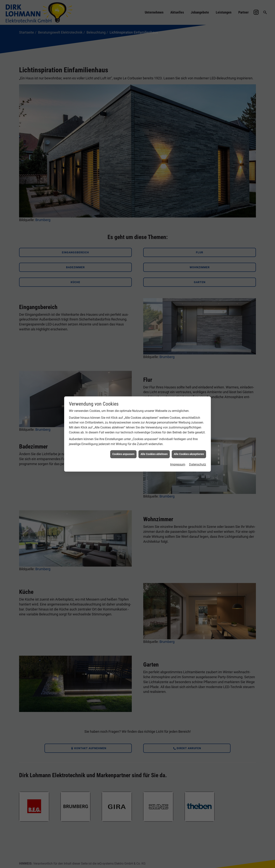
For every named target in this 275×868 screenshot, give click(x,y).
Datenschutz (198, 463)
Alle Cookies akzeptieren (189, 453)
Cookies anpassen (123, 453)
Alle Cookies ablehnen (154, 453)
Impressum (178, 463)
